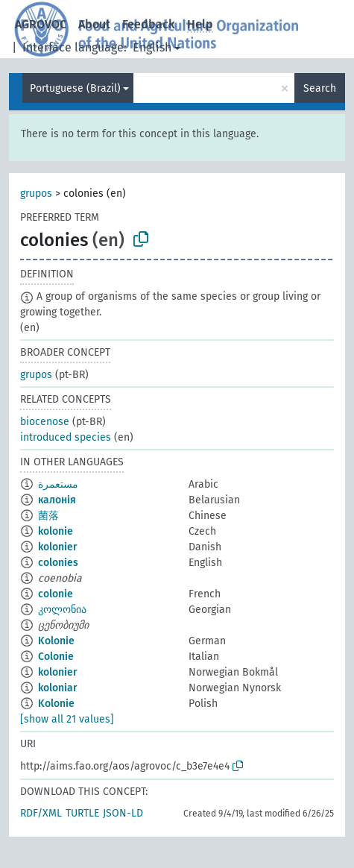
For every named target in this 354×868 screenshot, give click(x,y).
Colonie (56, 657)
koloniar (58, 688)
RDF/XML (41, 813)
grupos (36, 194)
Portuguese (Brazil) (75, 88)
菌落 (48, 516)
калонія (57, 500)
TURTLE (82, 813)
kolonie (56, 531)
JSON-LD (123, 813)
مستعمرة (58, 484)
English (152, 47)
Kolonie (56, 641)
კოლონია (62, 610)
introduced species (66, 437)
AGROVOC (41, 24)
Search (320, 88)
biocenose (45, 422)
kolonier (58, 547)
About (94, 24)
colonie (56, 594)
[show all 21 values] (67, 719)
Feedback (149, 24)
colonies (58, 563)
